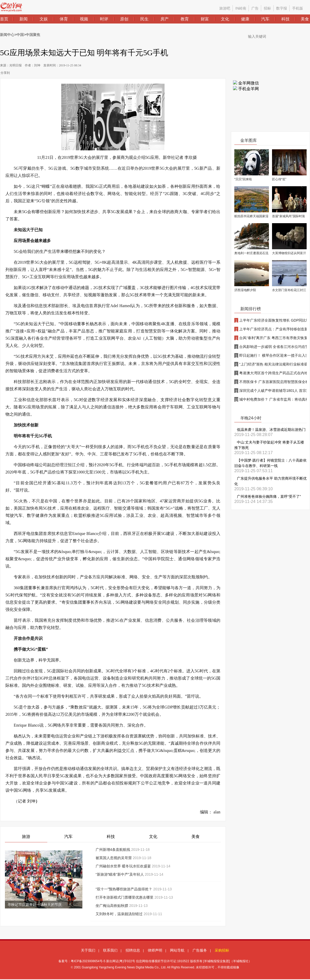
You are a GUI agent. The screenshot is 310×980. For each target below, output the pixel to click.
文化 (153, 837)
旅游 (26, 837)
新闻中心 (7, 35)
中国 (20, 35)
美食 (196, 837)
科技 (111, 837)
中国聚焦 (33, 35)
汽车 (68, 837)
